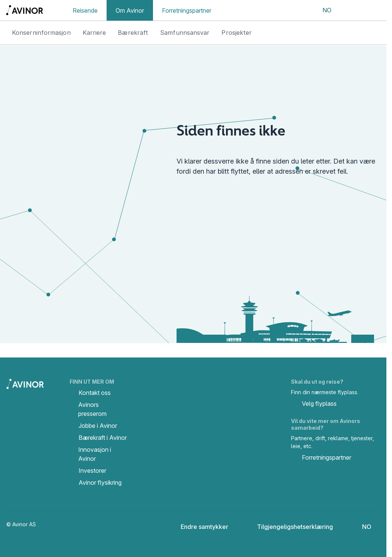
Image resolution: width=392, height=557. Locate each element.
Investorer (92, 471)
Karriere (94, 33)
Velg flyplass (314, 404)
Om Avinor (130, 10)
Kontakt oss (95, 393)
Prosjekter (237, 33)
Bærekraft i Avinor (103, 438)
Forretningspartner (187, 10)
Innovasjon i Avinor (95, 454)
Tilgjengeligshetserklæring (289, 527)
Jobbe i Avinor (98, 426)
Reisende (85, 10)
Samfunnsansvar (185, 33)
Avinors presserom (92, 409)
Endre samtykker (199, 527)
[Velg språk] (322, 10)
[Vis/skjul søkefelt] (350, 10)
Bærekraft (133, 33)
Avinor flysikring (100, 483)
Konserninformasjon (41, 33)
